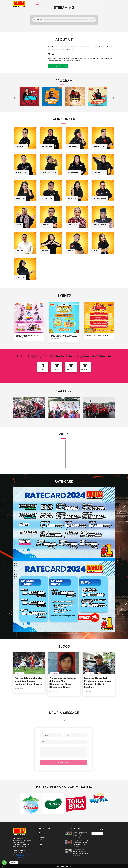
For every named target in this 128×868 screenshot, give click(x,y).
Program (55, 4)
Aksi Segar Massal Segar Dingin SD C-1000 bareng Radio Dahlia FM (64, 337)
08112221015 (21, 858)
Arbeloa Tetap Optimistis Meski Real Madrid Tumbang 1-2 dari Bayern (28, 681)
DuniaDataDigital (66, 866)
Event (75, 4)
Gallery (83, 4)
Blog (101, 4)
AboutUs (46, 4)
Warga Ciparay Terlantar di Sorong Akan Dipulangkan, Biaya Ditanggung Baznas (80, 843)
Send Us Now (63, 762)
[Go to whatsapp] (4, 863)
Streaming (109, 4)
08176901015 (21, 856)
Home (38, 4)
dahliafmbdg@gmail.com (24, 854)
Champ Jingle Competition (97, 335)
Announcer (66, 4)
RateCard (93, 4)
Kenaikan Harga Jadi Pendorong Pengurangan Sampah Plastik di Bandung (80, 851)
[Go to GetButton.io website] (4, 866)
